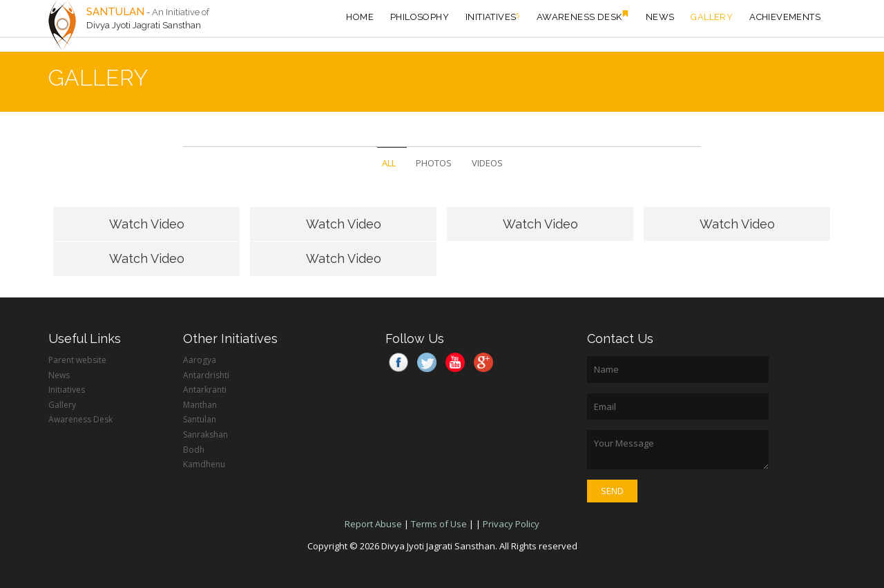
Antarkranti (205, 390)
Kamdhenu (204, 464)
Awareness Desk (583, 16)
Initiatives (493, 16)
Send (612, 491)
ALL (389, 163)
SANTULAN (115, 12)
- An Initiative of (178, 12)
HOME (360, 17)
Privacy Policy (511, 524)
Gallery (712, 17)
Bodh (194, 450)
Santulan (200, 419)
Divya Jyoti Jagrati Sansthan (144, 25)
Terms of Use (439, 524)
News (660, 17)
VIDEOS (487, 163)
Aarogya (200, 360)
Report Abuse (373, 524)
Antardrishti (206, 375)
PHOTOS (434, 163)
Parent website (77, 360)
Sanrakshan (205, 434)
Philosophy (420, 17)
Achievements (785, 17)
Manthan (200, 405)
